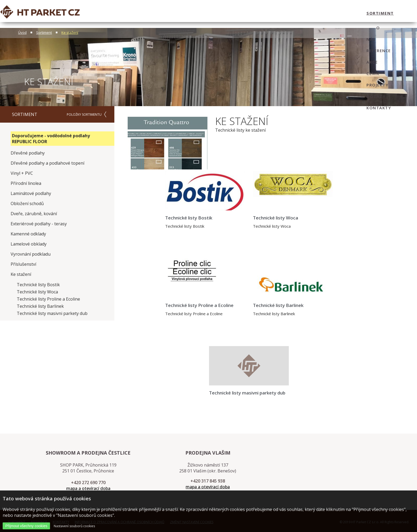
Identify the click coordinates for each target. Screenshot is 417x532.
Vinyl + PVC (22, 173)
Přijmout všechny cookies (26, 526)
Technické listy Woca (37, 292)
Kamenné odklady (28, 234)
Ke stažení (70, 32)
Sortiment (44, 32)
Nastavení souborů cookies (74, 526)
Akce (261, 13)
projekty (301, 13)
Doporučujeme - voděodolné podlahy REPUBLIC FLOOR (51, 139)
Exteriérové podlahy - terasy (39, 224)
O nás (213, 13)
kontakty (355, 13)
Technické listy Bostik (38, 285)
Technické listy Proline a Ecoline (48, 299)
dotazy (327, 13)
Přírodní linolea (26, 183)
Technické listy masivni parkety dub (52, 313)
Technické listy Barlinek (40, 306)
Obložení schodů (27, 203)
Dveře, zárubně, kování (34, 214)
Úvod (22, 32)
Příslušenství (23, 264)
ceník (279, 13)
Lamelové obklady (29, 244)
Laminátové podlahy (31, 193)
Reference (237, 13)
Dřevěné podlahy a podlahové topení (47, 163)
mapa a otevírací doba (88, 488)
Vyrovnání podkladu (31, 254)
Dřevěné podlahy (28, 153)
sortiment (187, 13)
